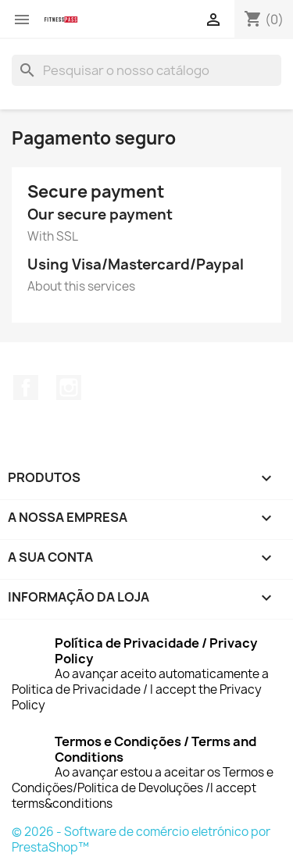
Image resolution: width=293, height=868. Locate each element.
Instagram (69, 388)
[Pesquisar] (146, 70)
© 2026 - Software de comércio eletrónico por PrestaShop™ (141, 839)
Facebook (26, 388)
